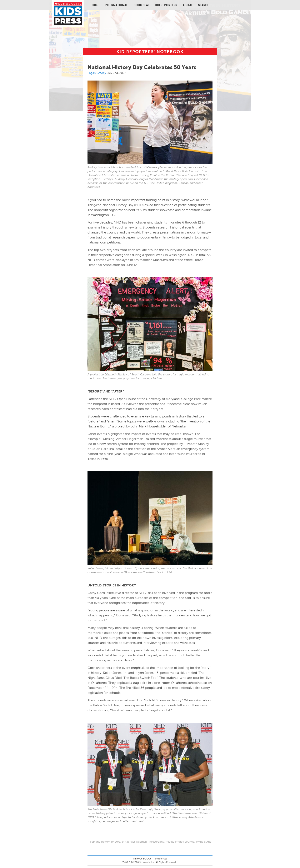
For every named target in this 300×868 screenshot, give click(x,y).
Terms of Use (160, 859)
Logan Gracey (97, 73)
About (188, 5)
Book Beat (142, 5)
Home (95, 5)
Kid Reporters (166, 5)
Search (204, 5)
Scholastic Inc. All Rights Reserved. (158, 862)
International (116, 5)
